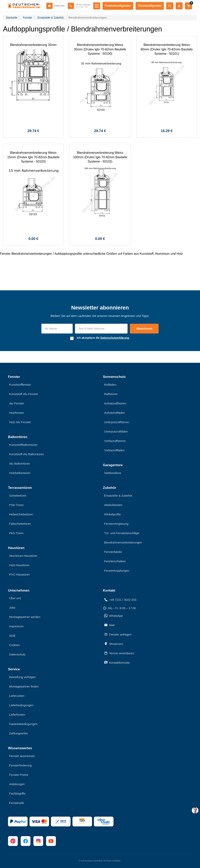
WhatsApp (113, 616)
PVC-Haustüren (19, 574)
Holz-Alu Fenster (20, 422)
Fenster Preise (19, 775)
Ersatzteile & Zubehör (118, 496)
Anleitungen (17, 784)
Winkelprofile (112, 514)
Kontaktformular (117, 662)
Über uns (15, 598)
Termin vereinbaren (119, 653)
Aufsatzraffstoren (115, 403)
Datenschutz (17, 654)
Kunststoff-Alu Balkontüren (26, 454)
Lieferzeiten (17, 696)
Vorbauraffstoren (115, 441)
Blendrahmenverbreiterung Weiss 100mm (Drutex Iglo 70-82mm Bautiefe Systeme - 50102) (100, 157)
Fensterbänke (113, 552)
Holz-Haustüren (19, 565)
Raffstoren (111, 394)
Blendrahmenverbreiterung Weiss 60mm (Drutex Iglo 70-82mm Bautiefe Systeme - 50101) (167, 49)
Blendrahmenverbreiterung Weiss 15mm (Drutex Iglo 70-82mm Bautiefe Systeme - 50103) (33, 157)
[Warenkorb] (188, 6)
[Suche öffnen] (170, 6)
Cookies (14, 645)
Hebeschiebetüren (21, 514)
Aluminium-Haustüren (23, 556)
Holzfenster (17, 413)
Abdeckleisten (113, 505)
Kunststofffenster (20, 385)
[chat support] (195, 810)
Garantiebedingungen (23, 724)
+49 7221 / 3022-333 (120, 600)
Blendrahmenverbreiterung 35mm (33, 45)
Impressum (16, 626)
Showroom (114, 644)
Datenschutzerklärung (115, 338)
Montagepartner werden (25, 617)
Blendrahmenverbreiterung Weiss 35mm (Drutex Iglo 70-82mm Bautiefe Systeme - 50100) (100, 49)
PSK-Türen (16, 505)
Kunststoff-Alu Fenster (24, 394)
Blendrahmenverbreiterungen (123, 542)
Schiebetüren (18, 496)
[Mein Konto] (179, 6)
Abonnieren (144, 329)
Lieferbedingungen (21, 705)
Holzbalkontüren (20, 473)
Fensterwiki (17, 803)
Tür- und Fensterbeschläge (122, 533)
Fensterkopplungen (117, 571)
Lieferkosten (17, 715)
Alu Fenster (17, 403)
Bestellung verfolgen (22, 677)
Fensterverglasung (116, 524)
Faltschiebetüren (20, 524)
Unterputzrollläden (116, 431)
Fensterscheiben (115, 561)
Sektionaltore (113, 473)
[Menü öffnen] (97, 6)
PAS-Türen (16, 533)
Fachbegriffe (17, 793)
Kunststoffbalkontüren (23, 445)
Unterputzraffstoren (117, 422)
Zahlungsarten (19, 733)
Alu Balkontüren (20, 463)
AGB (12, 636)
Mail (109, 625)
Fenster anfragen (118, 634)
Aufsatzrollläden (115, 413)
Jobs (12, 607)
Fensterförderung (20, 765)
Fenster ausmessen (22, 756)
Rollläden (110, 385)
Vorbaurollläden (114, 450)
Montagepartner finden (24, 686)
